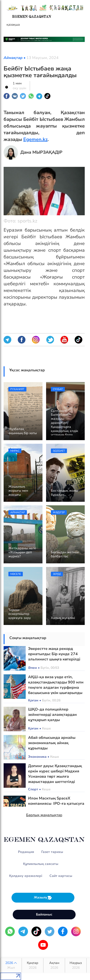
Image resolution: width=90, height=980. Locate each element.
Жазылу (43, 898)
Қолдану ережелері (26, 876)
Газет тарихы (52, 852)
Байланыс (44, 914)
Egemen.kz (35, 139)
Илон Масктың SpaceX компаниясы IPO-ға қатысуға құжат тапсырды (56, 804)
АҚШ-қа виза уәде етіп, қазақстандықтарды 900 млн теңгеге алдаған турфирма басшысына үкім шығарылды (56, 685)
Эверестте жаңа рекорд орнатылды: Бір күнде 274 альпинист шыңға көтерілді (54, 654)
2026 (11, 965)
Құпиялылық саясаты (41, 864)
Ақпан (54, 965)
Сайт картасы (61, 876)
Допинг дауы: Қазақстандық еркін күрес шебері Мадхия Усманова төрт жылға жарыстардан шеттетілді (55, 774)
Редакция (26, 852)
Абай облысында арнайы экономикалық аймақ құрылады (52, 743)
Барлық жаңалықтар (44, 815)
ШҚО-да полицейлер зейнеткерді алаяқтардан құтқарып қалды (52, 715)
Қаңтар (33, 965)
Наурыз (76, 965)
